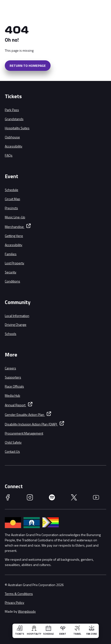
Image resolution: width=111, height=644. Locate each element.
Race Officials (14, 386)
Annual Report (15, 405)
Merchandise (15, 227)
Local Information (17, 316)
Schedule (12, 190)
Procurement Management (24, 433)
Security (11, 272)
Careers (10, 368)
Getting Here (14, 236)
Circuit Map (12, 199)
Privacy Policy (15, 602)
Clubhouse (12, 137)
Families (11, 254)
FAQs (9, 155)
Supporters (13, 377)
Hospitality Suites (17, 128)
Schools (11, 334)
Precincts (11, 208)
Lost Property (15, 263)
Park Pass (12, 110)
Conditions (12, 281)
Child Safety (13, 442)
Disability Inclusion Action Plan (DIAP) (31, 424)
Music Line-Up (15, 217)
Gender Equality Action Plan (25, 415)
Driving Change (16, 325)
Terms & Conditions (19, 594)
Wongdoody (27, 611)
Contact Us (12, 451)
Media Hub (12, 395)
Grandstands (14, 119)
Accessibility (14, 146)
